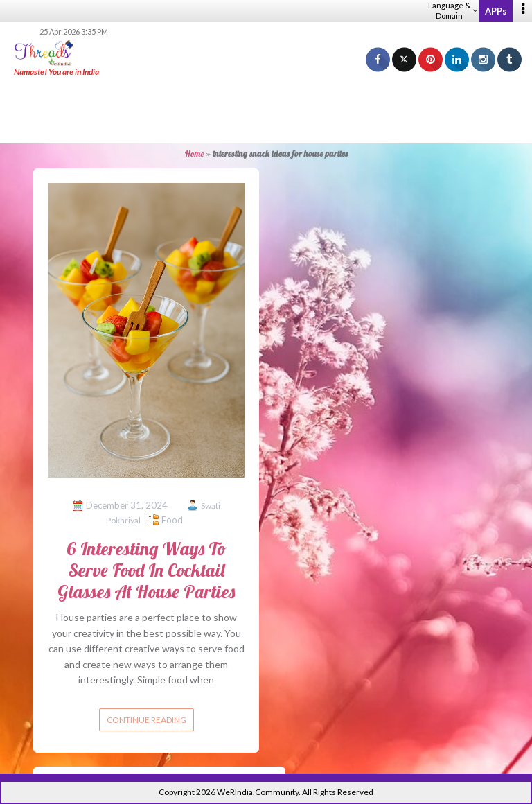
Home (194, 154)
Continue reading (147, 720)
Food (172, 520)
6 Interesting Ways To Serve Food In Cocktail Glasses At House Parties (146, 570)
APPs (496, 11)
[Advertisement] (266, 111)
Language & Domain (453, 10)
